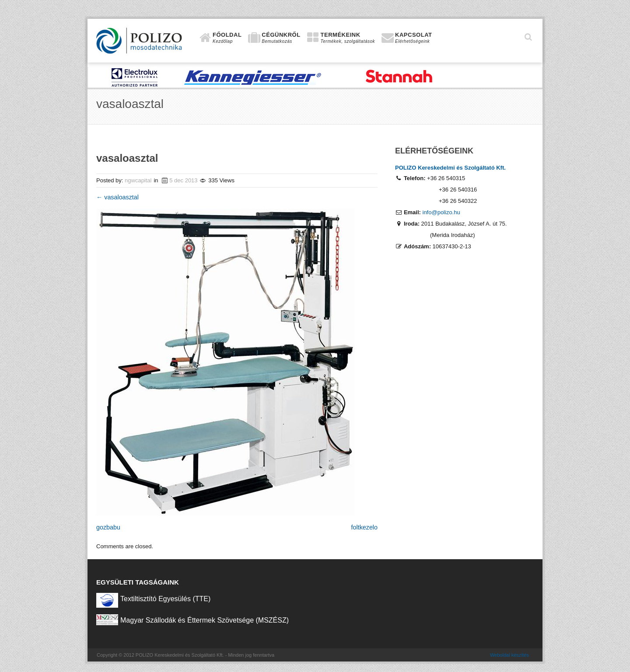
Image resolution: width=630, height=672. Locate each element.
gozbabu (108, 527)
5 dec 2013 (183, 180)
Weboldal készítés (509, 655)
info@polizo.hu (441, 212)
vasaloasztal (117, 197)
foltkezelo (364, 527)
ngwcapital (138, 180)
